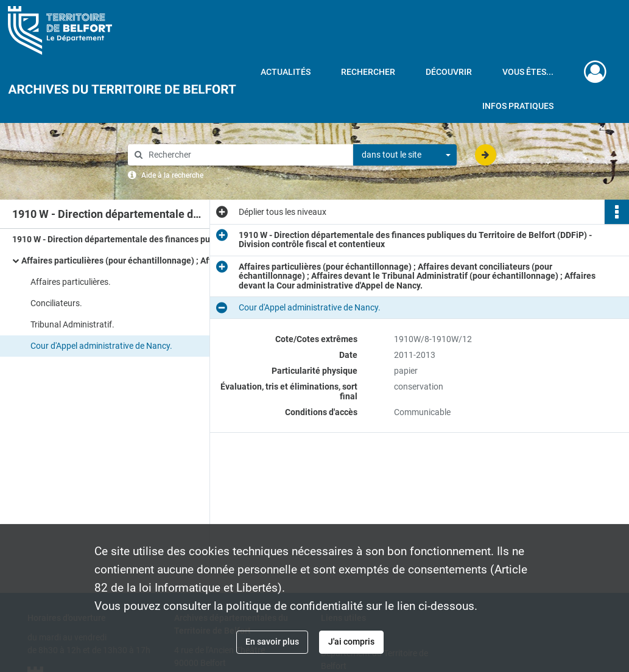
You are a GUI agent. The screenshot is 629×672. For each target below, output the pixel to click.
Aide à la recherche (172, 175)
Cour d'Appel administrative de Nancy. (101, 346)
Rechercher (368, 72)
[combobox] (405, 155)
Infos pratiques (518, 106)
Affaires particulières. (71, 282)
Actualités (286, 72)
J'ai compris (351, 642)
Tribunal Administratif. (72, 324)
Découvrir (449, 72)
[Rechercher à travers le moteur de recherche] (247, 155)
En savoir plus (272, 642)
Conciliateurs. (56, 303)
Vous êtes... (528, 72)
